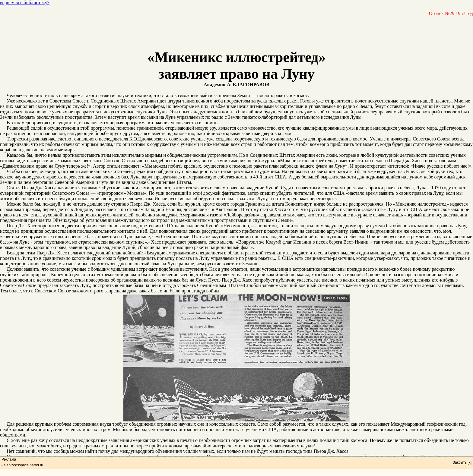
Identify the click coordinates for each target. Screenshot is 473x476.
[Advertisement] (237, 30)
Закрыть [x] (462, 462)
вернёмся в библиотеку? (25, 3)
